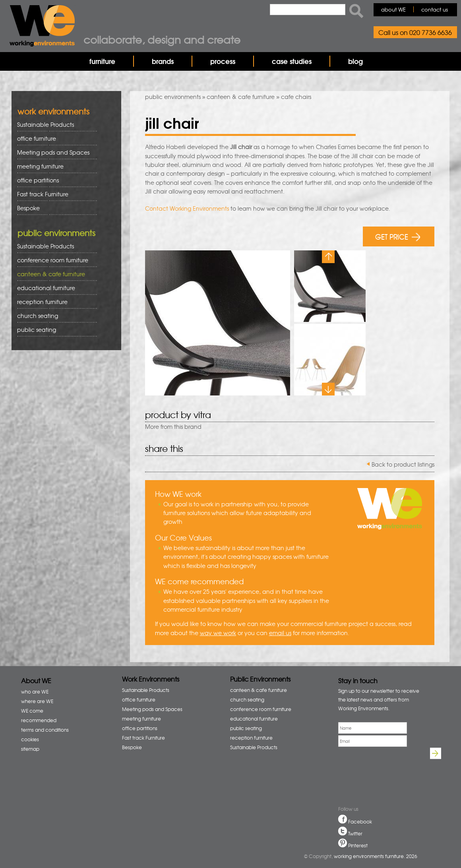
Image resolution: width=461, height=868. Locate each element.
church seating (38, 316)
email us (280, 633)
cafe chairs (296, 97)
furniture (102, 61)
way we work (218, 633)
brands (163, 61)
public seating (54, 330)
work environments (53, 111)
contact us (435, 9)
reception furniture (54, 302)
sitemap (30, 749)
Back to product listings (403, 464)
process (223, 61)
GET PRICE (398, 236)
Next (328, 389)
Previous (328, 257)
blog (355, 61)
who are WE (35, 692)
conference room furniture (54, 260)
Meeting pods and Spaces (54, 152)
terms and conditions (45, 730)
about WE (393, 9)
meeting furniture (54, 166)
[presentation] (365, 777)
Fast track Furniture (43, 194)
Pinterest (358, 845)
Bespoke (28, 208)
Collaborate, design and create (162, 39)
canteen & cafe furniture (241, 97)
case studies (292, 61)
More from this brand (173, 426)
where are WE (37, 701)
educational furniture (54, 288)
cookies (30, 739)
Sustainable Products (46, 124)
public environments (173, 97)
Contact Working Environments (187, 208)
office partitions (54, 180)
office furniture (54, 139)
